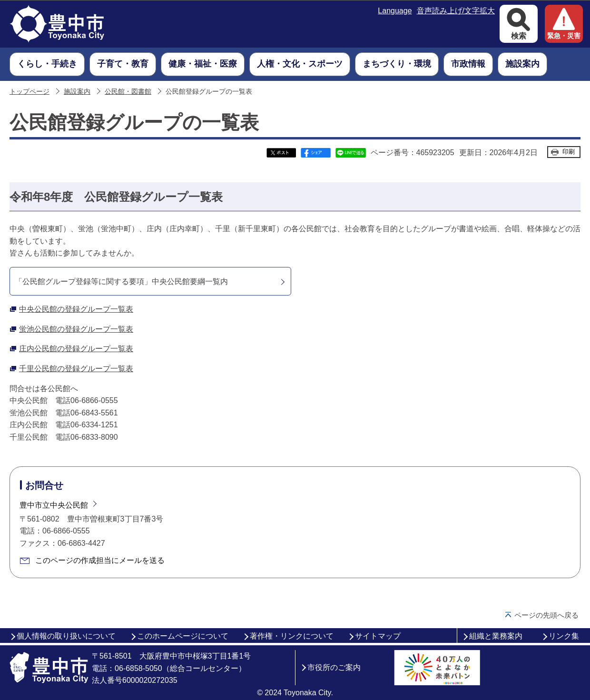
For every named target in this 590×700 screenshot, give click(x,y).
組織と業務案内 (496, 636)
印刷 (569, 152)
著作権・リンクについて (292, 636)
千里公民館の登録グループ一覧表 (76, 369)
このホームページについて (183, 636)
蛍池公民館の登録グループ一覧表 (76, 329)
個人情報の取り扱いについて (66, 636)
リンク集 (564, 636)
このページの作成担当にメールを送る (100, 560)
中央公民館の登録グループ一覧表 (76, 309)
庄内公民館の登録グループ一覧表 (76, 349)
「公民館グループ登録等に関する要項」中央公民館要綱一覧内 (121, 281)
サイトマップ (378, 636)
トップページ (29, 92)
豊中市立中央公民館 (54, 505)
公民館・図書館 (128, 92)
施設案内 (77, 92)
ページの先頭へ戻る (546, 615)
